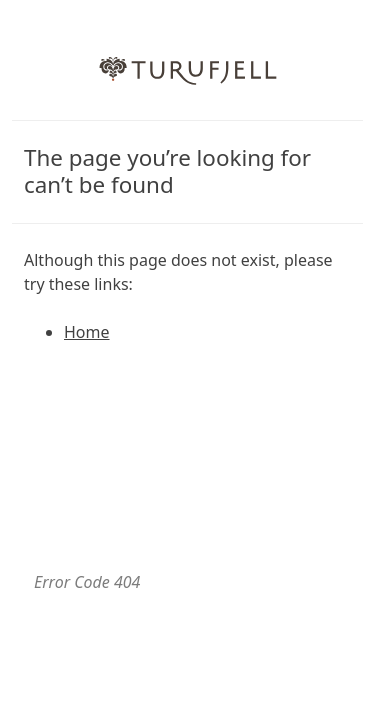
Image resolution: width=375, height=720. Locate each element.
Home (87, 332)
